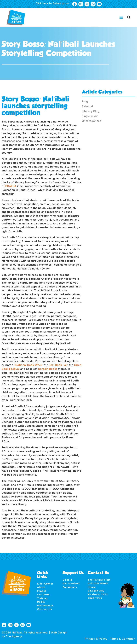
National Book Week (29, 365)
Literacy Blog (91, 111)
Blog (85, 102)
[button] (121, 18)
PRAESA (11, 186)
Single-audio (90, 116)
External (87, 106)
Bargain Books (48, 369)
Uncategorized (92, 121)
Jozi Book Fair (58, 365)
